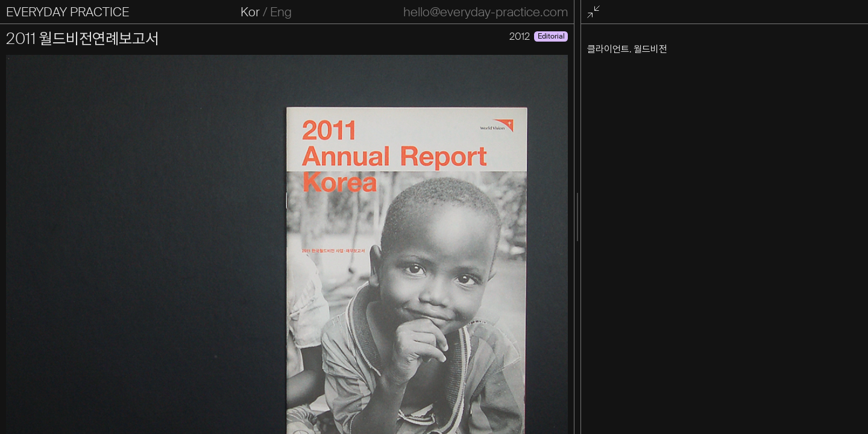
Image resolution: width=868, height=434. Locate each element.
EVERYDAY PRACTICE (68, 12)
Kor (250, 12)
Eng (281, 12)
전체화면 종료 (595, 12)
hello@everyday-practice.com (486, 12)
